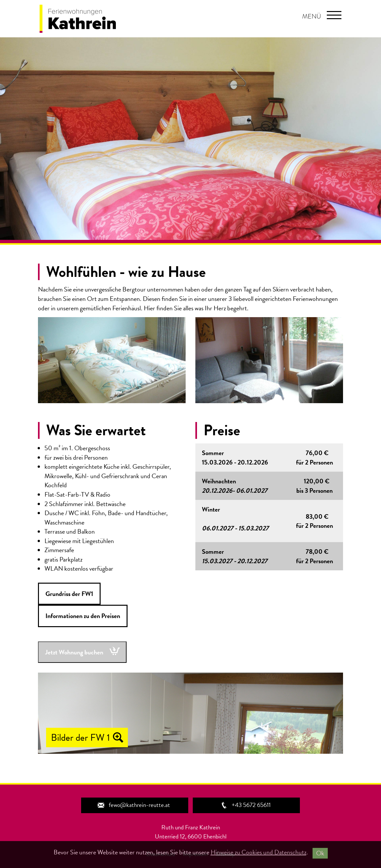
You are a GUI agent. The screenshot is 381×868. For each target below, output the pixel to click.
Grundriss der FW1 (69, 594)
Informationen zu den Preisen (83, 616)
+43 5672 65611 (245, 805)
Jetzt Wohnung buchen (74, 652)
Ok (320, 853)
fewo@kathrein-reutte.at (134, 805)
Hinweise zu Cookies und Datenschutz (258, 852)
